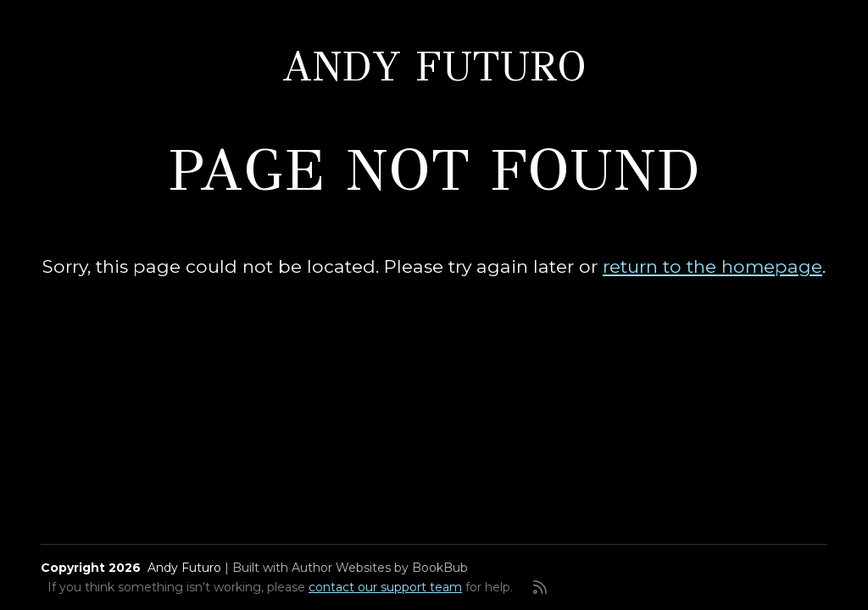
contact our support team (385, 587)
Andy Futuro (434, 67)
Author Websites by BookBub (380, 568)
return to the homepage (712, 266)
